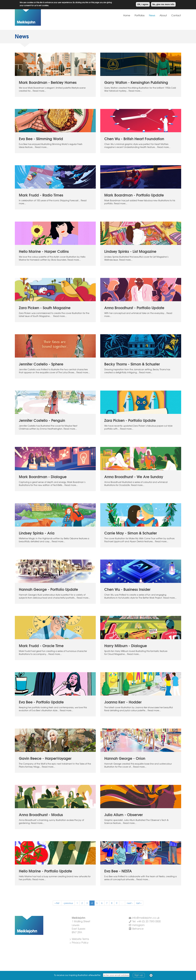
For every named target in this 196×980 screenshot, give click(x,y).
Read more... (39, 91)
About (163, 15)
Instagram (138, 925)
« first (57, 903)
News (152, 15)
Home (127, 15)
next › (130, 903)
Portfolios (140, 15)
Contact (176, 15)
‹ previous (68, 903)
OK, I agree (143, 4)
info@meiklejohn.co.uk (146, 918)
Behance (138, 929)
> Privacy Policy (79, 942)
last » (139, 903)
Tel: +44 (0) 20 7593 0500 (146, 921)
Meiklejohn (37, 17)
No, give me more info (163, 4)
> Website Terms (79, 939)
